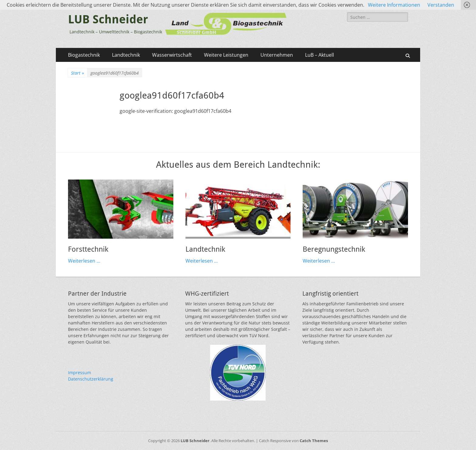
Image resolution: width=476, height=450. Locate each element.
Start (78, 73)
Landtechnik (126, 55)
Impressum (80, 373)
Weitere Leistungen (226, 55)
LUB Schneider (108, 19)
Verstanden (441, 5)
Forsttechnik (88, 249)
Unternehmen (277, 55)
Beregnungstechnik (334, 249)
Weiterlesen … (84, 261)
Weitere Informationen (394, 5)
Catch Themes (314, 441)
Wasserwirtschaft (172, 55)
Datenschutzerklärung (91, 379)
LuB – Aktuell (320, 55)
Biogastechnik (84, 55)
